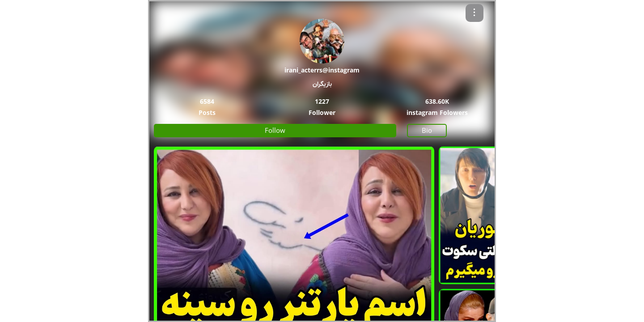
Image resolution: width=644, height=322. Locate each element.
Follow (275, 130)
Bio (427, 130)
